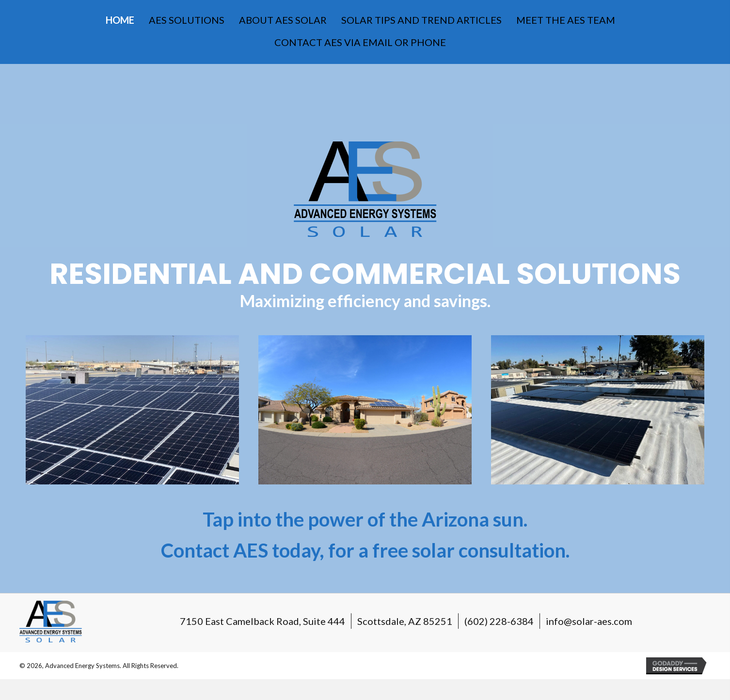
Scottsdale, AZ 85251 (405, 621)
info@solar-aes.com (589, 621)
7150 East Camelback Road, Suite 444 (262, 621)
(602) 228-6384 (499, 621)
